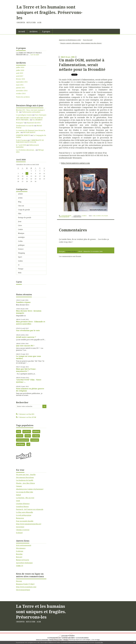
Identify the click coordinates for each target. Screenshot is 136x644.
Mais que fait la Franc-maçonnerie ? (26, 370)
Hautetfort (72, 636)
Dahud (18, 495)
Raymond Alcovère (34, 123)
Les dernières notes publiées (68, 638)
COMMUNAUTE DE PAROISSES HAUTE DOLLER (30, 141)
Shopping (21, 253)
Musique (21, 233)
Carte (19, 282)
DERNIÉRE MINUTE (23, 135)
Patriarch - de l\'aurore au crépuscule (30, 509)
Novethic (19, 554)
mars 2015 (20, 85)
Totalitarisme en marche (25, 126)
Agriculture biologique (24, 563)
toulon (20, 261)
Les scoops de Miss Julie (25, 492)
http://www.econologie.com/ (26, 587)
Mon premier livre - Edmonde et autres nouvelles (31, 323)
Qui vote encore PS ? (25, 346)
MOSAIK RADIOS (29, 132)
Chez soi (21, 206)
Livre (20, 225)
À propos (46, 31)
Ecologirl (19, 533)
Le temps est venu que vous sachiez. (28, 357)
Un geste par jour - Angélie (26, 475)
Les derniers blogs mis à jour (54, 638)
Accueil (22, 31)
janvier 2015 (21, 88)
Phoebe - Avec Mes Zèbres (25, 483)
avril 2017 (20, 76)
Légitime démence (23, 504)
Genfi (18, 501)
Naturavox (20, 518)
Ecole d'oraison (22, 140)
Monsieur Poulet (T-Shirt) (25, 584)
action (20, 198)
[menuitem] (22, 31)
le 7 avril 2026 (21, 145)
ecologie (36, 436)
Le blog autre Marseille (25, 512)
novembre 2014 (22, 91)
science (98, 216)
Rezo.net (19, 557)
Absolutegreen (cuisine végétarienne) (30, 489)
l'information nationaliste (31, 112)
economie (35, 440)
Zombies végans (23, 302)
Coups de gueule (24, 210)
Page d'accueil (88, 40)
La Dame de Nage (71, 251)
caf (28, 444)
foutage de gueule (25, 217)
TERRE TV (20, 566)
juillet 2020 (20, 70)
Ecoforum (20, 551)
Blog (20, 202)
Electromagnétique (23, 590)
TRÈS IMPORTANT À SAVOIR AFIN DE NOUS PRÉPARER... (29, 119)
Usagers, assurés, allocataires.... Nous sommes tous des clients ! (81, 43)
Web (20, 273)
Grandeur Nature (22, 507)
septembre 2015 (22, 82)
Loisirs (20, 229)
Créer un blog (65, 636)
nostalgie (21, 237)
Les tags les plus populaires (82, 638)
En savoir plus (99, 642)
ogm (94, 216)
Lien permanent (65, 216)
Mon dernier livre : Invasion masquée (29, 312)
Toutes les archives (23, 97)
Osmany (19, 486)
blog (98, 640)
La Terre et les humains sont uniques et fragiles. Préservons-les (49, 12)
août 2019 (20, 73)
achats (20, 194)
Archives (33, 31)
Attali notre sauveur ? (26, 337)
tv (19, 265)
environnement (23, 440)
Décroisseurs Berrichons (25, 477)
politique (21, 245)
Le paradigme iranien (24, 115)
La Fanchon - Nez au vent (25, 498)
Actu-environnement (24, 545)
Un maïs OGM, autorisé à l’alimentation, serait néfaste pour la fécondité (82, 65)
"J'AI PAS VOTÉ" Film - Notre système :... (29, 381)
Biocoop (19, 581)
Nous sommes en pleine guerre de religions (30, 390)
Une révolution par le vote (28, 330)
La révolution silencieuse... (26, 150)
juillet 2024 (20, 67)
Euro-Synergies (41, 115)
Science (21, 249)
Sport (20, 257)
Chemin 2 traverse (23, 530)
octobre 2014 (21, 94)
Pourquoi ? (20, 123)
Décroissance (21, 548)
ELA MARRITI (37, 120)
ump (19, 432)
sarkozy (36, 432)
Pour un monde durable (25, 521)
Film (20, 214)
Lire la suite (35, 55)
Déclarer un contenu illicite (42, 640)
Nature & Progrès (23, 560)
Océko (20, 241)
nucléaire (27, 432)
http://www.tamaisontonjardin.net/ (29, 524)
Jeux (20, 221)
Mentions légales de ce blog (56, 640)
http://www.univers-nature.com (75, 163)
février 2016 (20, 79)
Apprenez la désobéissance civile (70, 40)
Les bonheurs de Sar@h (25, 480)
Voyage (21, 269)
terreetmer (20, 527)
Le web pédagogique (24, 515)
